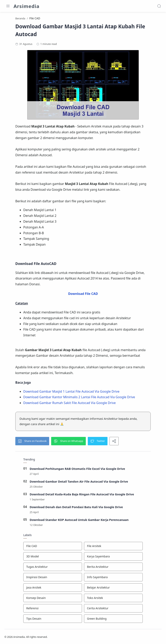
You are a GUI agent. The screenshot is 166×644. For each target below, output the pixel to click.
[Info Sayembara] (113, 578)
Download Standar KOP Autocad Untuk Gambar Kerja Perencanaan (79, 520)
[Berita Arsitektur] (113, 567)
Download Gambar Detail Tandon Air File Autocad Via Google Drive (79, 482)
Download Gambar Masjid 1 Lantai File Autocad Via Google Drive (71, 392)
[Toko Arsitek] (113, 599)
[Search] (159, 6)
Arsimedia (26, 6)
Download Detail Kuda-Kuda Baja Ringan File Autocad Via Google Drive (82, 495)
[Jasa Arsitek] (53, 588)
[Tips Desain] (53, 619)
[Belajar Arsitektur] (113, 588)
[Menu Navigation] (8, 6)
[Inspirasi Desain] (53, 578)
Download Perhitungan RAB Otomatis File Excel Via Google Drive (77, 469)
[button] (32, 442)
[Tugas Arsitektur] (53, 567)
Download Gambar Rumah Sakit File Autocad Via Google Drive (69, 403)
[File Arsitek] (113, 547)
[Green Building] (113, 619)
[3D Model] (53, 557)
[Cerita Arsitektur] (113, 609)
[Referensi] (53, 609)
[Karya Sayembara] (113, 557)
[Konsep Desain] (53, 599)
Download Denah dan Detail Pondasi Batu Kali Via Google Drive (76, 508)
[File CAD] (53, 547)
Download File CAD (83, 294)
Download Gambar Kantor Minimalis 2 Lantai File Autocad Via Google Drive (79, 398)
